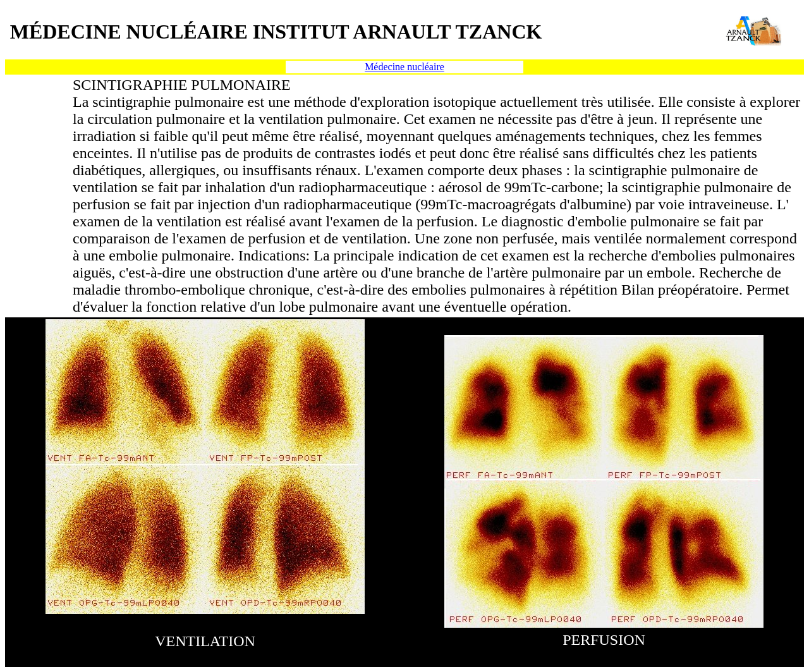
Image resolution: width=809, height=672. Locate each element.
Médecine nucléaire (404, 67)
